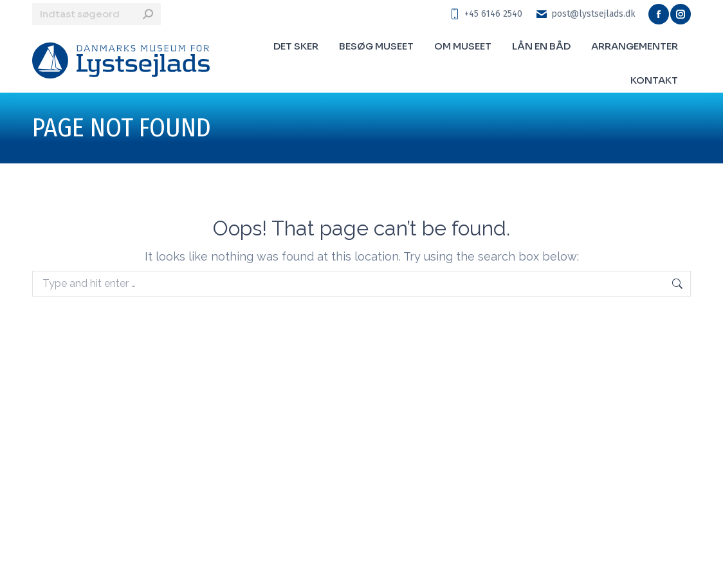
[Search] (96, 14)
